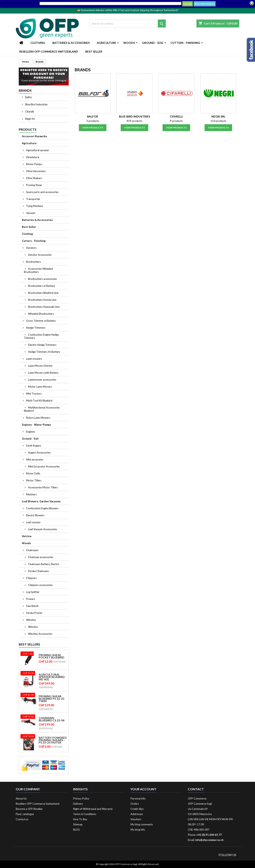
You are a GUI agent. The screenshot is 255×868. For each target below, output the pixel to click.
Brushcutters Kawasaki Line (44, 307)
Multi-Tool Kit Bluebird (39, 401)
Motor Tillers (34, 480)
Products (28, 129)
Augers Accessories (39, 453)
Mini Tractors (34, 394)
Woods (129, 43)
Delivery (78, 804)
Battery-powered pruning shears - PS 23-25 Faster (53, 740)
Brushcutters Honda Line (42, 300)
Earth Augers (34, 446)
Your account (143, 789)
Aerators (31, 248)
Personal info (138, 798)
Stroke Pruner (34, 613)
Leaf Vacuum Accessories (43, 529)
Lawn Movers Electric (40, 366)
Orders (135, 804)
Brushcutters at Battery (42, 286)
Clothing (38, 43)
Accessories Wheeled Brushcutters (38, 270)
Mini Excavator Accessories (44, 466)
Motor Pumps (34, 164)
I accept (188, 4)
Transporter (33, 199)
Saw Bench (32, 606)
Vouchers (136, 819)
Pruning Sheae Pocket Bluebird (51, 656)
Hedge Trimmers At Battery (44, 352)
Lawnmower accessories (42, 380)
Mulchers (31, 494)
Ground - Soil (153, 43)
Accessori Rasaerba (34, 136)
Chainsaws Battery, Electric (44, 564)
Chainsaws (32, 550)
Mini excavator (35, 459)
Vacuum (31, 213)
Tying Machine (34, 206)
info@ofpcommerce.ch (209, 840)
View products (93, 128)
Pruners (31, 599)
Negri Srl (30, 119)
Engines (30, 432)
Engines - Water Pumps (36, 425)
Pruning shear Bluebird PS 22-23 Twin (51, 699)
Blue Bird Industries (36, 104)
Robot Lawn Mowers (38, 418)
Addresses (137, 814)
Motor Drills (33, 473)
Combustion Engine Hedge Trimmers (41, 336)
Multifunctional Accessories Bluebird (42, 409)
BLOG (76, 830)
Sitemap (78, 824)
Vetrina (27, 536)
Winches (31, 620)
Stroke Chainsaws (38, 571)
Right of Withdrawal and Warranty (93, 809)
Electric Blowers (35, 515)
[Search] (127, 24)
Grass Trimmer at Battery (41, 321)
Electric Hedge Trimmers (42, 345)
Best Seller (94, 51)
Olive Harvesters (36, 171)
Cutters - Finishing (185, 43)
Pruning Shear (34, 185)
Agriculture (106, 43)
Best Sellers (29, 644)
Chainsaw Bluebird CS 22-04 (51, 719)
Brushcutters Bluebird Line (43, 293)
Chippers (31, 578)
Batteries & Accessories (71, 43)
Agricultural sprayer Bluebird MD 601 (52, 677)
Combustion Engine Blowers (42, 508)
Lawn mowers (34, 359)
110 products (218, 121)
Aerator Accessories (40, 255)
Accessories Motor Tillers (43, 487)
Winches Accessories (40, 634)
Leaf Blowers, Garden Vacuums (41, 501)
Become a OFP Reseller (29, 809)
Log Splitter (33, 592)
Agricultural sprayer (38, 150)
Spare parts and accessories (42, 192)
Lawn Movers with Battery (43, 373)
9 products (176, 121)
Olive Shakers (34, 178)
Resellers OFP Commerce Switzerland (49, 51)
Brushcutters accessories (42, 279)
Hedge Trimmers (36, 328)
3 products (93, 121)
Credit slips (137, 809)
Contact (196, 789)
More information (205, 4)
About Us (21, 798)
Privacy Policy (81, 798)
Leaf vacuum (33, 522)
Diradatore (33, 157)
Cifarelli (29, 112)
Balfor (28, 97)
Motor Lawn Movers (40, 387)
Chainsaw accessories (41, 557)
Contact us (22, 819)
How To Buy (80, 819)
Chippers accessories (40, 585)
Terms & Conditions (85, 814)
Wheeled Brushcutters (41, 314)
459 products (134, 121)
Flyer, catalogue (25, 814)
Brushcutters (33, 262)
